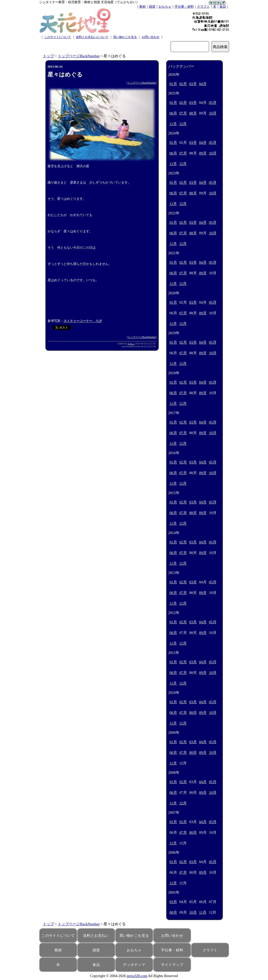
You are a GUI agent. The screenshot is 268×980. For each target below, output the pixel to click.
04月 (203, 84)
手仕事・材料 (184, 7)
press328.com (137, 976)
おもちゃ (165, 7)
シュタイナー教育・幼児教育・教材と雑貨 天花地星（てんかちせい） (89, 2)
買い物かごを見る (125, 37)
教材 (143, 7)
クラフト (203, 7)
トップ (48, 56)
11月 (173, 124)
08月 (193, 113)
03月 (193, 84)
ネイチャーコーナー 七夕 (83, 321)
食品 (223, 7)
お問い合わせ (151, 37)
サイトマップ (172, 965)
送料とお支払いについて (92, 37)
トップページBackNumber (79, 56)
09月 (203, 153)
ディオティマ (134, 965)
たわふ (131, 344)
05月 (213, 103)
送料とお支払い (96, 936)
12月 (183, 124)
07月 (183, 113)
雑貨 (152, 7)
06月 (173, 113)
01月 (173, 84)
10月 (213, 113)
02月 (183, 84)
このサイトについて (58, 37)
